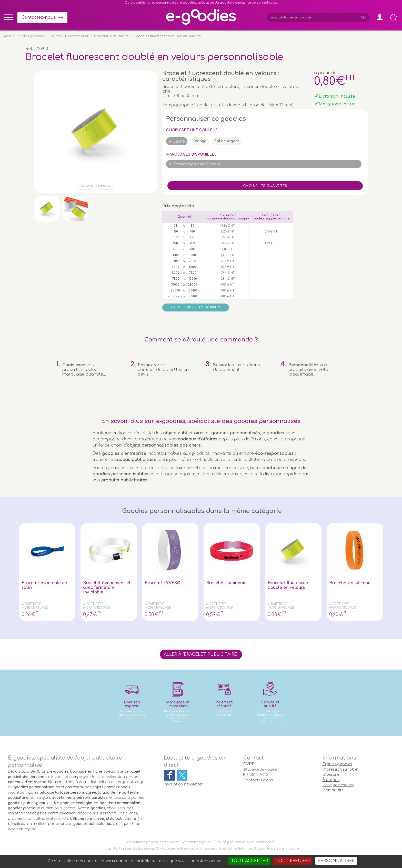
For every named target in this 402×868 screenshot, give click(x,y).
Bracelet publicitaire (111, 36)
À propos (331, 780)
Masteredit (265, 842)
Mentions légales (197, 842)
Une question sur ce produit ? (195, 307)
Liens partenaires (338, 785)
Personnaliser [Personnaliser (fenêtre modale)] (336, 861)
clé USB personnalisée (84, 819)
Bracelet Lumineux (226, 583)
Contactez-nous (39, 17)
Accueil (10, 36)
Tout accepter (249, 861)
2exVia (240, 842)
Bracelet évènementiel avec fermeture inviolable (107, 588)
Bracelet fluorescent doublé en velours (289, 585)
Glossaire (331, 775)
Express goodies (337, 764)
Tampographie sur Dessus (197, 164)
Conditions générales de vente (153, 842)
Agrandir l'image (96, 186)
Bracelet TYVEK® (163, 583)
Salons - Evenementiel (69, 36)
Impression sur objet (341, 769)
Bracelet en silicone (350, 583)
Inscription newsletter (183, 784)
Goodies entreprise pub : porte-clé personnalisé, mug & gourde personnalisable (230, 849)
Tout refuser (293, 861)
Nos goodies (33, 36)
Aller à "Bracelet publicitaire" (201, 654)
